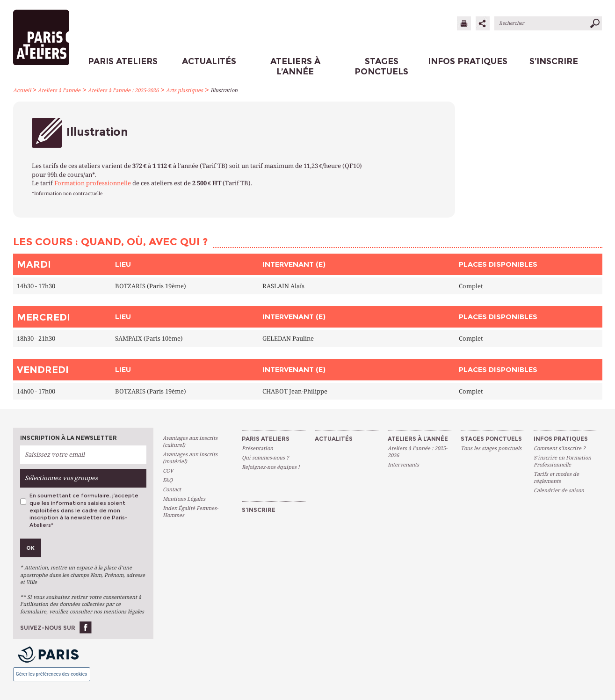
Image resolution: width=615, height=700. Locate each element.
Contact (172, 490)
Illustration (224, 91)
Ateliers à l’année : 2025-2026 (123, 91)
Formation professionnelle (93, 183)
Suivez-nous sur (48, 628)
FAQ (168, 480)
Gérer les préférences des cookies (51, 674)
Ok (30, 548)
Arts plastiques (184, 91)
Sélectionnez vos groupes (61, 478)
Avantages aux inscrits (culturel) (190, 442)
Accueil (22, 91)
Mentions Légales (184, 499)
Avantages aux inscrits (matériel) (190, 458)
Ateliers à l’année (59, 91)
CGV (168, 471)
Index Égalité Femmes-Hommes (190, 512)
